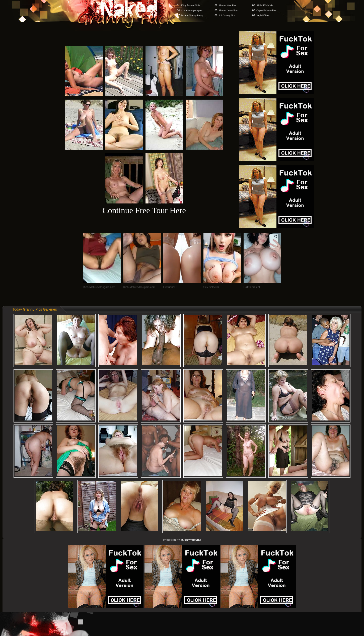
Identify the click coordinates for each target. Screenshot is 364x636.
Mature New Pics (227, 5)
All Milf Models (265, 5)
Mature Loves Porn (228, 10)
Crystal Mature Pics (266, 10)
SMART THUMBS (191, 540)
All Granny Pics (227, 15)
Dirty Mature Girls (191, 5)
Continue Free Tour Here (144, 210)
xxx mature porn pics (192, 10)
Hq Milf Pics (263, 15)
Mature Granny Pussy (192, 15)
